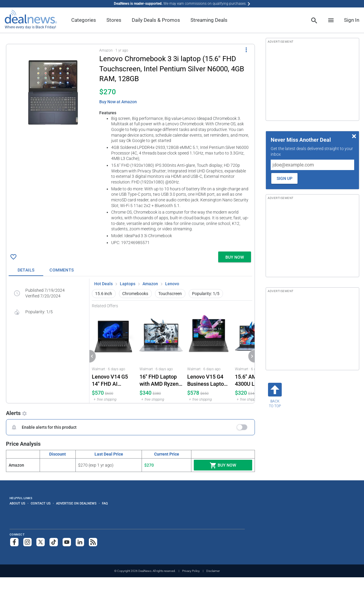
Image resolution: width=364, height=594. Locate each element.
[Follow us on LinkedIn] (80, 542)
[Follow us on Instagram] (27, 542)
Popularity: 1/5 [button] (206, 294)
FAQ (105, 503)
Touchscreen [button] (170, 294)
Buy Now (223, 465)
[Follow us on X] (41, 542)
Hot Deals (103, 284)
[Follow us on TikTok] (54, 542)
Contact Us (41, 503)
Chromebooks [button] (135, 294)
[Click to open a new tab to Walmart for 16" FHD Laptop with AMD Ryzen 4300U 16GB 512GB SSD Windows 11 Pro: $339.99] (161, 356)
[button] (130, 147)
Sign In (352, 20)
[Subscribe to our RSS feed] (93, 542)
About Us (17, 503)
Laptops (128, 284)
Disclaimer (213, 571)
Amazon (150, 284)
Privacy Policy (191, 571)
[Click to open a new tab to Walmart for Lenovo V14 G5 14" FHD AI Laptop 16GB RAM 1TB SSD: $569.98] (113, 356)
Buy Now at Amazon (118, 102)
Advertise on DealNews (76, 503)
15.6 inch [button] (104, 294)
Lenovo (172, 284)
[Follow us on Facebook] (14, 542)
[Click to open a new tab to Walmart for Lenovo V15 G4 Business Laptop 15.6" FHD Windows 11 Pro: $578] (209, 356)
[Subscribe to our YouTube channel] (67, 542)
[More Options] (246, 50)
